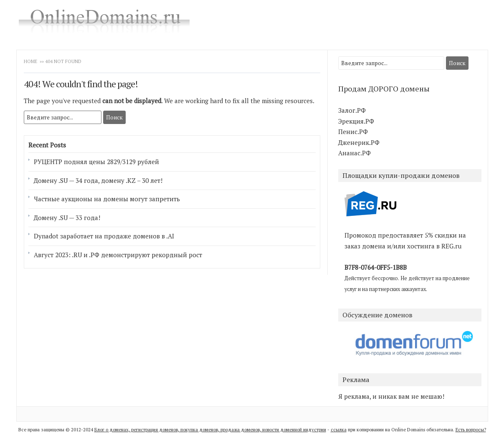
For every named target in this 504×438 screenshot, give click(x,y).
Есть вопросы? (471, 430)
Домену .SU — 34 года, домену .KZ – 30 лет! (98, 180)
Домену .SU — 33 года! (67, 218)
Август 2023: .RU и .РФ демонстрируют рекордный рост (118, 255)
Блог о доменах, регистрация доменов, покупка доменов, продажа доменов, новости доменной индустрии (210, 430)
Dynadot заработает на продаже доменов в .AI (104, 236)
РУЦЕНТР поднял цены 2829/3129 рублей (96, 162)
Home (30, 61)
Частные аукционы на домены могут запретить (107, 199)
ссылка (339, 430)
